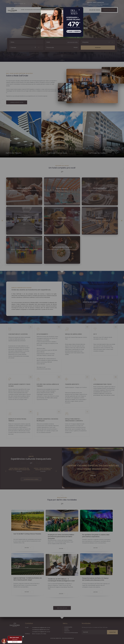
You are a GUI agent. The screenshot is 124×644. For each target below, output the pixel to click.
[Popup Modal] (60, 22)
